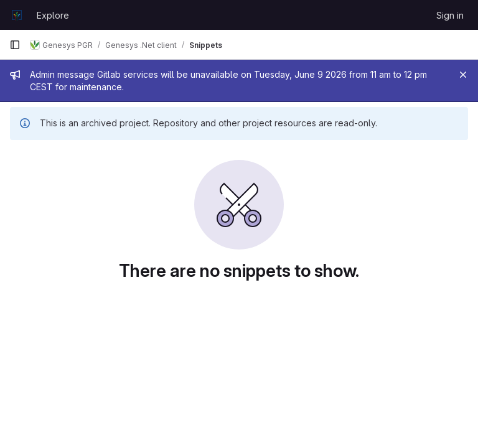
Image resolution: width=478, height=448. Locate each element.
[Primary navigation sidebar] (15, 45)
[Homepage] (17, 15)
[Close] (463, 75)
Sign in (450, 15)
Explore (53, 15)
